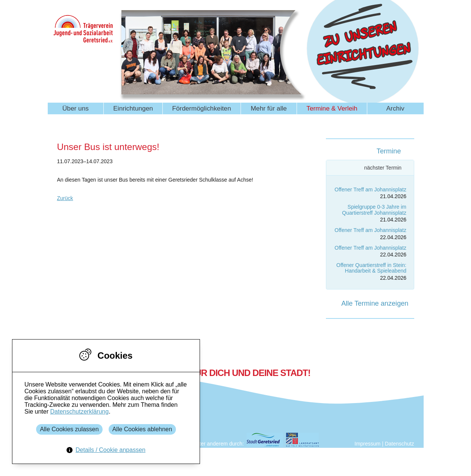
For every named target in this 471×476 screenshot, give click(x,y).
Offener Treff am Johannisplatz (370, 189)
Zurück (65, 198)
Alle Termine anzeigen (375, 303)
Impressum (367, 444)
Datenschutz (400, 444)
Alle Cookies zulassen (69, 429)
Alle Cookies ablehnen (142, 429)
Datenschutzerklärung (79, 412)
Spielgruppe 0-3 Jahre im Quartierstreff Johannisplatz (374, 210)
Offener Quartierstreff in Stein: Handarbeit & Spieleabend (371, 268)
